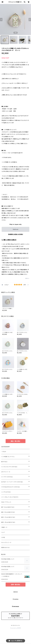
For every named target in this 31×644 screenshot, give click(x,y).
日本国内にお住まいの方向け (16, 234)
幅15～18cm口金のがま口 (8, 522)
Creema (16, 599)
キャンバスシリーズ (6, 542)
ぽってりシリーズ (6, 472)
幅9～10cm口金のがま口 (8, 512)
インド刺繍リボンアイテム (8, 457)
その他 (3, 537)
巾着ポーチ (4, 527)
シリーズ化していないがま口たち (10, 497)
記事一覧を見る (16, 585)
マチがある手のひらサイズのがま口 (11, 487)
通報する (27, 278)
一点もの (4, 452)
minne (16, 592)
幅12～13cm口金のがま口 (8, 517)
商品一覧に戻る (16, 441)
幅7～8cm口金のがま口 (8, 507)
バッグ (3, 532)
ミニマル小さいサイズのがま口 (9, 467)
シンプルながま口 (6, 492)
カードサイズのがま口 (7, 477)
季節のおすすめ (5, 547)
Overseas (15, 606)
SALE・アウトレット (6, 502)
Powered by (16, 628)
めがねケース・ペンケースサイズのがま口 (12, 482)
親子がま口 (4, 462)
